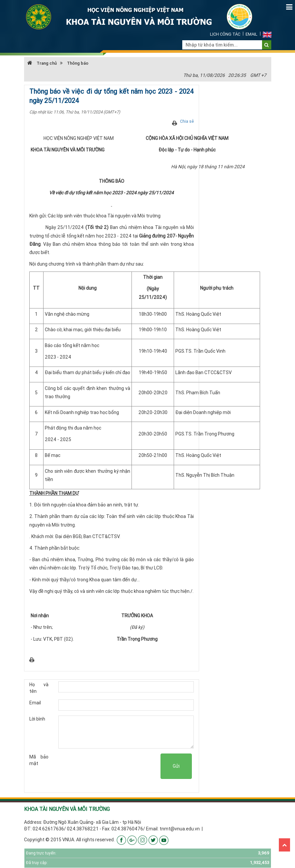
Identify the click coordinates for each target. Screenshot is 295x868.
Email (251, 34)
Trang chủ (42, 63)
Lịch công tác (225, 34)
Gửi (176, 766)
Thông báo (78, 63)
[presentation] (110, 766)
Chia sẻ (187, 121)
